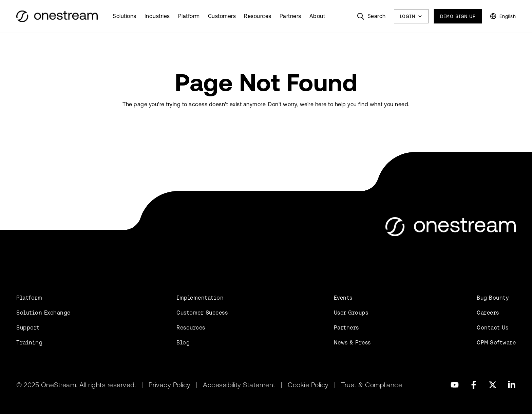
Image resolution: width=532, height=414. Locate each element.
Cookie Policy (308, 385)
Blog (183, 343)
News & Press (352, 343)
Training (29, 343)
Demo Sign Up (458, 16)
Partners (290, 16)
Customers (222, 16)
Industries (157, 16)
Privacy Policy (170, 385)
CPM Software (496, 343)
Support (28, 328)
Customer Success (202, 313)
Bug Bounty (493, 298)
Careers (488, 313)
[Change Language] (503, 16)
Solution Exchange (43, 313)
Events (343, 298)
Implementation (200, 298)
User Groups (351, 313)
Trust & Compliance (372, 385)
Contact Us (492, 328)
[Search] (371, 16)
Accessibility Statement (239, 385)
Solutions (125, 16)
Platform (189, 16)
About (317, 16)
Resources (258, 16)
